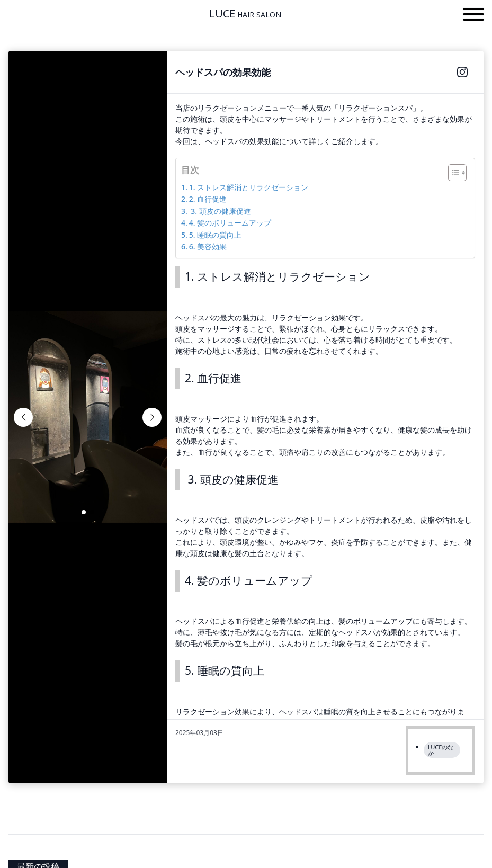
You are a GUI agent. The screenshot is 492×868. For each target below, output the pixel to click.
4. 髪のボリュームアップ (230, 223)
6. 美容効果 (208, 247)
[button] (473, 16)
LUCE (245, 14)
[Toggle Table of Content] (452, 173)
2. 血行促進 (208, 199)
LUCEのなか (441, 750)
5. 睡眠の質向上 (215, 235)
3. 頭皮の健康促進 (220, 211)
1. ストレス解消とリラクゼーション (249, 187)
